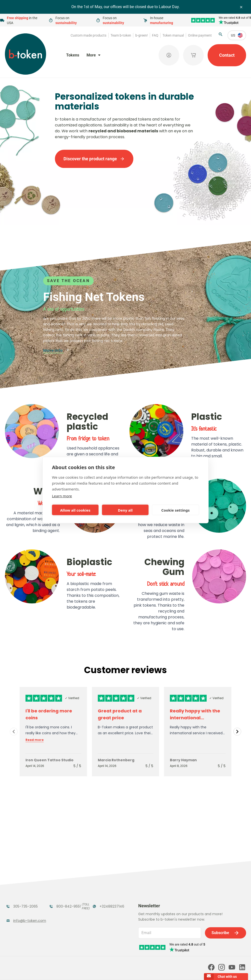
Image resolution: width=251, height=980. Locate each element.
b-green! (142, 35)
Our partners (117, 948)
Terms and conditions (100, 969)
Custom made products (88, 35)
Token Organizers (17, 903)
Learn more (62, 496)
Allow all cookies (75, 510)
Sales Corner (104, 900)
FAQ (155, 35)
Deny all (125, 510)
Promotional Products (104, 887)
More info (56, 350)
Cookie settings (176, 510)
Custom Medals (21, 916)
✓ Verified (72, 698)
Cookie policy (157, 969)
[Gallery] (125, 732)
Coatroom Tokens (59, 887)
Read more (35, 740)
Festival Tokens (64, 874)
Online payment (200, 35)
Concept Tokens (65, 900)
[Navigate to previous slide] (14, 732)
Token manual (173, 35)
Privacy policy (131, 969)
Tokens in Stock (107, 874)
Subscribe (226, 872)
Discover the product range (94, 159)
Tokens (73, 55)
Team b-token (121, 35)
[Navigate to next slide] (237, 732)
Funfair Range (20, 884)
